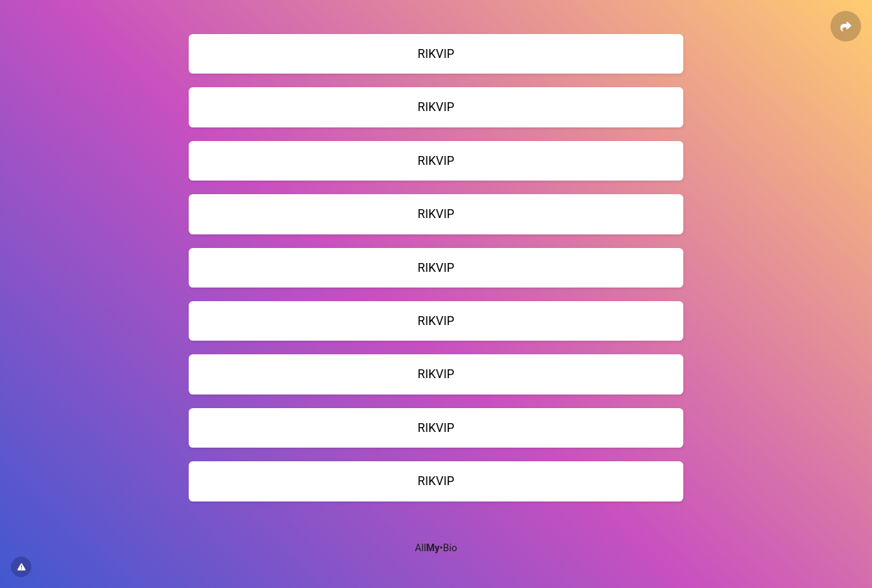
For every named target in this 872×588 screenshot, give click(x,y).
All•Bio (436, 548)
